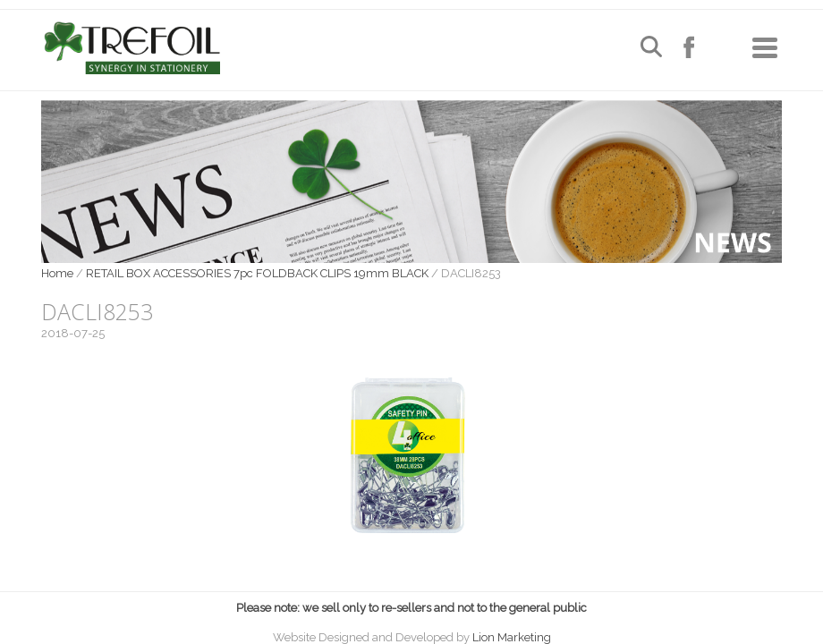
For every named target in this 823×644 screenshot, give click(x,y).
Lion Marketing (512, 637)
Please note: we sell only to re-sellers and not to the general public (411, 608)
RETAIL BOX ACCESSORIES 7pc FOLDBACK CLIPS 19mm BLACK (257, 273)
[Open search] (651, 49)
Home (57, 273)
